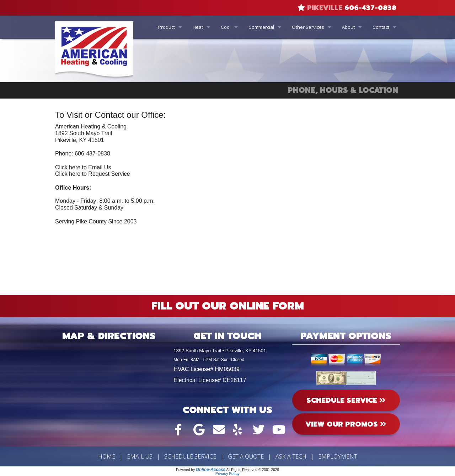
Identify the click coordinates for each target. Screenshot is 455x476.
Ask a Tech (291, 456)
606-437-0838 (370, 8)
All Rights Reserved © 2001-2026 (253, 470)
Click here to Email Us (83, 167)
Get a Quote (246, 456)
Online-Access (211, 470)
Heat (198, 27)
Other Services (308, 27)
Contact (381, 27)
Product (167, 27)
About (348, 27)
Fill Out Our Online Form (228, 306)
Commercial (261, 27)
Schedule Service (190, 456)
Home (107, 456)
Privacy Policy (227, 474)
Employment (338, 456)
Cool (226, 27)
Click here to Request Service (93, 174)
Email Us (140, 456)
